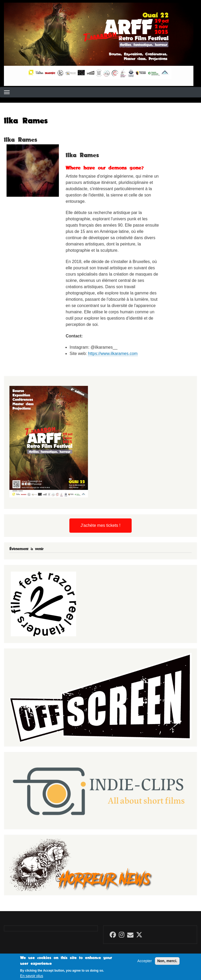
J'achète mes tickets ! (100, 525)
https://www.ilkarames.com (113, 354)
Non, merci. (167, 963)
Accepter (145, 963)
